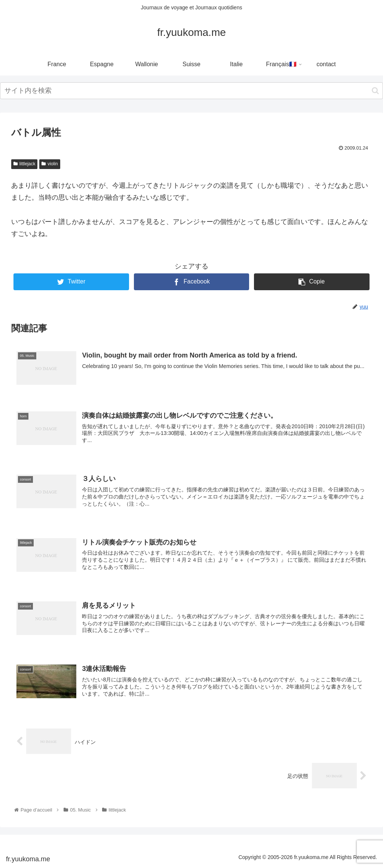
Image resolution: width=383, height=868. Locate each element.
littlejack (24, 164)
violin (50, 164)
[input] (191, 91)
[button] (375, 91)
